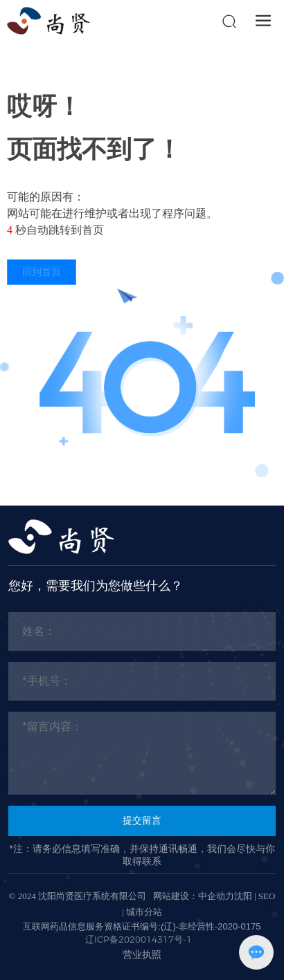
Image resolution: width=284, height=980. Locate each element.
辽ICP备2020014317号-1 (139, 939)
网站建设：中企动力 (194, 896)
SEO (267, 896)
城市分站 (144, 912)
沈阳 (243, 896)
